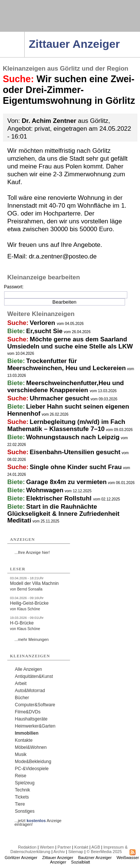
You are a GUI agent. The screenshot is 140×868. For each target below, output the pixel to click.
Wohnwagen (45, 490)
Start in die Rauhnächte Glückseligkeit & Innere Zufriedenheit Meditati (63, 514)
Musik (21, 754)
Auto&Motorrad (30, 691)
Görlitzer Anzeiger (21, 858)
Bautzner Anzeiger (95, 858)
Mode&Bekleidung (33, 762)
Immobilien (27, 733)
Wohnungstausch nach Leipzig (73, 437)
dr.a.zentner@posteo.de (63, 256)
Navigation (24, 34)
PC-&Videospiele (32, 769)
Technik (23, 790)
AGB (96, 847)
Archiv (59, 852)
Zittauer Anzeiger (58, 858)
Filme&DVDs (28, 712)
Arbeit (21, 683)
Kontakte (24, 740)
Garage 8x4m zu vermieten (66, 482)
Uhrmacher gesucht (60, 398)
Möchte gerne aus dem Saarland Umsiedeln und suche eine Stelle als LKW (70, 343)
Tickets (22, 797)
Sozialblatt (80, 862)
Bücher (22, 698)
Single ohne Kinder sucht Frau (76, 467)
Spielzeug (25, 783)
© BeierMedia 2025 (104, 852)
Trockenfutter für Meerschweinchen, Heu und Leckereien (67, 365)
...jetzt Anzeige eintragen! (38, 821)
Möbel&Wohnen (31, 747)
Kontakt (81, 847)
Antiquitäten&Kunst (34, 676)
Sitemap (76, 852)
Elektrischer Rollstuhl (60, 498)
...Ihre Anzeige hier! (32, 552)
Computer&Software (35, 705)
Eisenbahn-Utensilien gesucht (75, 452)
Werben (47, 847)
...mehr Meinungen (32, 639)
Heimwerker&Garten (35, 726)
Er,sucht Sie (44, 331)
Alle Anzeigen (29, 669)
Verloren (43, 323)
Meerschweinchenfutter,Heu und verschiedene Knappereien (66, 387)
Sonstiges (25, 811)
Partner (64, 847)
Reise (21, 776)
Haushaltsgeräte (31, 719)
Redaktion (27, 847)
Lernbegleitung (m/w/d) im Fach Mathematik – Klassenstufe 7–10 (66, 425)
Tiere (20, 804)
